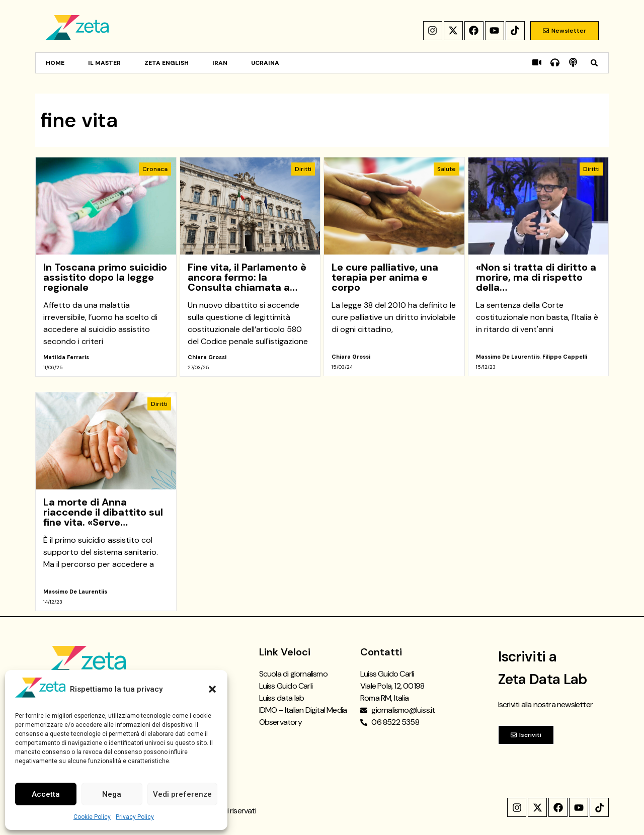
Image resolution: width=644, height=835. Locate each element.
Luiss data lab (282, 698)
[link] (106, 267)
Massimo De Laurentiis (508, 357)
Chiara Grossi (207, 357)
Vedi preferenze (182, 794)
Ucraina (265, 63)
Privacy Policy (135, 817)
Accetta (46, 794)
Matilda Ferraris (66, 357)
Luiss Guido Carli (286, 686)
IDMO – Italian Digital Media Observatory (303, 716)
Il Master (104, 63)
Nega (112, 794)
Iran (220, 63)
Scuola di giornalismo (293, 674)
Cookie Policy (92, 817)
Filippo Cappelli (565, 357)
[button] (212, 689)
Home (55, 63)
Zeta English (167, 63)
